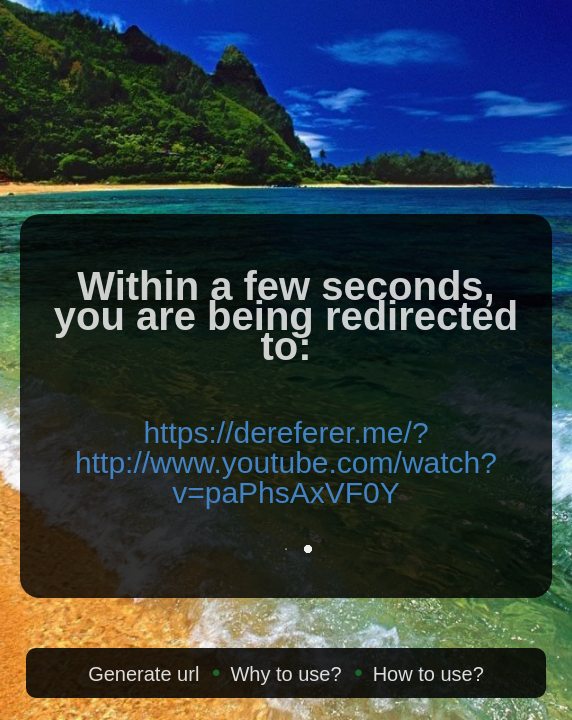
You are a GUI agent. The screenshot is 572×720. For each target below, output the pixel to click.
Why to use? (285, 674)
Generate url (143, 674)
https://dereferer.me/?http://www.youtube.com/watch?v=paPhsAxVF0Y (286, 462)
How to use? (428, 674)
